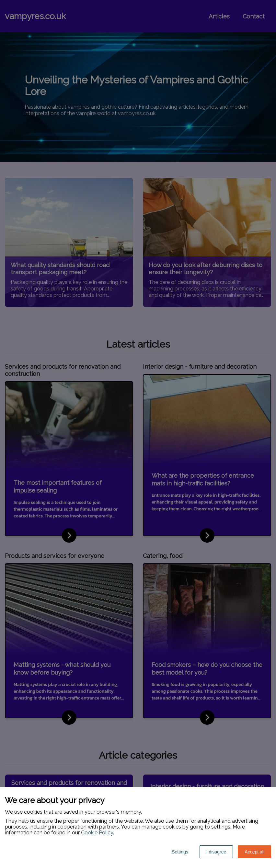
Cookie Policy (97, 833)
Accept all (254, 852)
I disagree (216, 852)
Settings (180, 852)
